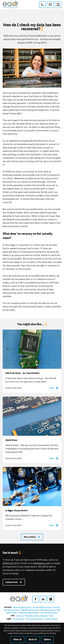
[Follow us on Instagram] (51, 599)
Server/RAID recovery (42, 607)
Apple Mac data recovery (29, 612)
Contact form (14, 582)
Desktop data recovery (22, 607)
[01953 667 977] (42, 5)
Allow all (17, 639)
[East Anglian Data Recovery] (11, 5)
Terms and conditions (34, 619)
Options (47, 639)
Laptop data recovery (49, 612)
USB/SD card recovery (30, 610)
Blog (51, 616)
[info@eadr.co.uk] (50, 5)
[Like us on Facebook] (35, 599)
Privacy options (51, 619)
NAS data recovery (48, 610)
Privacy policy (18, 619)
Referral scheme (32, 616)
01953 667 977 (10, 563)
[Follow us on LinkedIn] (43, 599)
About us (20, 616)
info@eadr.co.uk (41, 563)
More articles (32, 537)
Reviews (44, 616)
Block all (33, 639)
